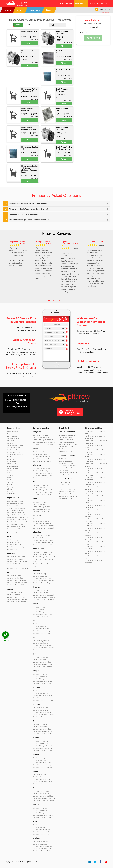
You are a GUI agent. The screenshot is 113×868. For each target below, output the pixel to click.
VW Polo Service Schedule (16, 524)
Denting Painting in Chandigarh (43, 473)
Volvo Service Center (66, 475)
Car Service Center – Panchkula (43, 801)
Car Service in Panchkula (41, 791)
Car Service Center (13, 438)
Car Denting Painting (14, 448)
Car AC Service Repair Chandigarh (44, 475)
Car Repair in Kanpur (40, 676)
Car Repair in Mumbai (40, 743)
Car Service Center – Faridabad (43, 528)
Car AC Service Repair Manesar (43, 715)
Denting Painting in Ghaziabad (43, 540)
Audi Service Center (66, 459)
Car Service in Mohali (40, 724)
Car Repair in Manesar (40, 710)
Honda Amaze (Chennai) (93, 23)
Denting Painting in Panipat (42, 813)
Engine (9, 484)
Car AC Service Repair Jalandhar (44, 648)
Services (94, 3)
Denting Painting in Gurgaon (43, 578)
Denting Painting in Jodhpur (42, 662)
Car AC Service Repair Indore (43, 614)
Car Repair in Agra (13, 542)
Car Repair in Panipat (40, 810)
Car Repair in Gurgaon (40, 576)
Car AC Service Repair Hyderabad (44, 597)
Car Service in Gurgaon (41, 574)
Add (29, 43)
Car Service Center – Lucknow (43, 700)
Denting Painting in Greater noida (44, 557)
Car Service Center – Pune (42, 834)
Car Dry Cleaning (13, 450)
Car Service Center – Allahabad (17, 585)
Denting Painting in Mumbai (42, 746)
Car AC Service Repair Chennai (43, 492)
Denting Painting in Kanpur (42, 679)
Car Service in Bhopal (40, 452)
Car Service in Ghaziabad (41, 536)
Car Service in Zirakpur (41, 842)
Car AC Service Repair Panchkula (44, 798)
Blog (61, 3)
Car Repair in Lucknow (41, 693)
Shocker (10, 478)
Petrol (18, 25)
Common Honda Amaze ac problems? (23, 214)
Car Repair (11, 443)
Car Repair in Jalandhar (41, 643)
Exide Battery (12, 461)
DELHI (24, 243)
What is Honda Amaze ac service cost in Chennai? (28, 204)
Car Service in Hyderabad (41, 590)
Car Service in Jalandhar (41, 641)
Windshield (11, 494)
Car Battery (11, 459)
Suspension (11, 475)
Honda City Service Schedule (17, 520)
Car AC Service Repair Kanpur (43, 681)
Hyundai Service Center (67, 442)
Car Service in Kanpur (40, 674)
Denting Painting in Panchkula (43, 796)
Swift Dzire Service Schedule (16, 508)
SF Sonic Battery (13, 466)
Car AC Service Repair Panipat (43, 815)
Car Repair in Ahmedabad (16, 559)
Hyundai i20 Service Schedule (17, 515)
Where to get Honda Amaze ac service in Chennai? (28, 209)
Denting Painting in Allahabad (17, 580)
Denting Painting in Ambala (16, 597)
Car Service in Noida (40, 775)
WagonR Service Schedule (16, 501)
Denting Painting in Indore (42, 612)
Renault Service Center (67, 447)
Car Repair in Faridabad (41, 521)
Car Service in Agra (13, 540)
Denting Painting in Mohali (42, 729)
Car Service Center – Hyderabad (44, 600)
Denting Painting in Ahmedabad (18, 561)
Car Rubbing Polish (13, 452)
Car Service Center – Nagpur (42, 767)
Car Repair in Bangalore (41, 437)
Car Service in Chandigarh (42, 469)
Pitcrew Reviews (56, 233)
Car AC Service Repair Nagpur (43, 765)
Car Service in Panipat (40, 808)
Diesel (28, 25)
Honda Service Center (66, 440)
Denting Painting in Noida (42, 779)
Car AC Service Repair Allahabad (18, 583)
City (104, 3)
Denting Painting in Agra (15, 544)
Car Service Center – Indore (42, 616)
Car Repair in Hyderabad (41, 593)
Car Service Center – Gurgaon (43, 583)
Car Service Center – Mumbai (43, 750)
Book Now (81, 3)
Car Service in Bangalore (41, 435)
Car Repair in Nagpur (40, 760)
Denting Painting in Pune (41, 829)
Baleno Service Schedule (15, 510)
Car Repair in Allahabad (15, 578)
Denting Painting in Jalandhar (43, 645)
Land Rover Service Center (68, 466)
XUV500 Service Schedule (16, 529)
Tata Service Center (65, 449)
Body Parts (11, 491)
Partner (69, 3)
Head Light (11, 480)
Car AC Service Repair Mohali (43, 731)
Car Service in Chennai (41, 485)
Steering (10, 487)
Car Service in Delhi (40, 502)
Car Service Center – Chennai (43, 494)
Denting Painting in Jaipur (42, 628)
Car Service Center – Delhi (42, 511)
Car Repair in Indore (40, 609)
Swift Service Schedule (15, 506)
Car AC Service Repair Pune (42, 832)
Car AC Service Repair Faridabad (44, 526)
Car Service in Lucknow (41, 691)
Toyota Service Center (66, 451)
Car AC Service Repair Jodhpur (43, 664)
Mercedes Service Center (67, 468)
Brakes (9, 471)
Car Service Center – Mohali (42, 734)
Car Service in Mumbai (41, 741)
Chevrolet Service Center (67, 435)
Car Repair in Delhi (39, 504)
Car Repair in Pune (39, 827)
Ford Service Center (66, 437)
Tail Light (10, 482)
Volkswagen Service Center (68, 473)
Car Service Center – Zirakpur (43, 851)
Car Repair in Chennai (40, 488)
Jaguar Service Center (66, 463)
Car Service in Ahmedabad (16, 557)
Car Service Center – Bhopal (42, 461)
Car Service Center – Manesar (43, 717)
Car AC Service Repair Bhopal (43, 459)
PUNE (102, 241)
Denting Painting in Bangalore (43, 440)
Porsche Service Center (67, 470)
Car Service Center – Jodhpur (43, 667)
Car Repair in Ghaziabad (41, 538)
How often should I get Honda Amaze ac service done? (30, 220)
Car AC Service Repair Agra (16, 547)
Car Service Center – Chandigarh (44, 478)
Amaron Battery (12, 464)
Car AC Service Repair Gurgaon (43, 581)
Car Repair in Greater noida (42, 555)
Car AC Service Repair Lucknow (43, 698)
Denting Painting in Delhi (41, 507)
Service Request (12, 432)
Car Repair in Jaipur (40, 626)
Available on (70, 412)
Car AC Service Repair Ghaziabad (44, 542)
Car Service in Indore (40, 607)
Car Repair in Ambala (14, 595)
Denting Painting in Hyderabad (43, 595)
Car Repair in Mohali (40, 727)
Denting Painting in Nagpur (42, 762)
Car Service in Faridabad (41, 519)
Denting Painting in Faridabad (43, 523)
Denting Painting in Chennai (42, 490)
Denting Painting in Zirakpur (42, 846)
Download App (12, 436)
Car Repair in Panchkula (41, 794)
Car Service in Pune (40, 825)
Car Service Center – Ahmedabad (18, 568)
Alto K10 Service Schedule (16, 503)
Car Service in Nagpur (40, 758)
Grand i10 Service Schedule (16, 513)
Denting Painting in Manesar (43, 712)
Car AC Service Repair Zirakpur (43, 849)
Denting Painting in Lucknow (43, 696)
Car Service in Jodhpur (40, 657)
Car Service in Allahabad (15, 576)
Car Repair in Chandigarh (41, 471)
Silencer (10, 489)
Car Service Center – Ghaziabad (44, 545)
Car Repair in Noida (40, 777)
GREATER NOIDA (72, 243)
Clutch (9, 473)
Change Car (106, 12)
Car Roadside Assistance (15, 455)
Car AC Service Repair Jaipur (42, 631)
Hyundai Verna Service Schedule (18, 517)
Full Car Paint (12, 457)
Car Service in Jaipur (40, 624)
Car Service (11, 441)
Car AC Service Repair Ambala (17, 599)
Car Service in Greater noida (42, 552)
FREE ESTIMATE (6, 640)
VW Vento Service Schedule (16, 526)
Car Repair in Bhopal (40, 454)
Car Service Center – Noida (42, 784)
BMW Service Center (66, 461)
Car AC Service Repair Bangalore (44, 442)
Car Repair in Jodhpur (40, 660)
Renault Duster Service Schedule (18, 522)
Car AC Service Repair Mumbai (43, 748)
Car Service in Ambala (14, 592)
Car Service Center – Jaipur (42, 633)
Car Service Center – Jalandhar (43, 650)
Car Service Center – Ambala (17, 602)
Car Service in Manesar (41, 708)
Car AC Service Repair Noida (42, 782)
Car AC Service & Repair (15, 445)
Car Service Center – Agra (16, 549)
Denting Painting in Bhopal (42, 456)
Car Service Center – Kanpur (42, 683)
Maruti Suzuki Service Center (69, 444)
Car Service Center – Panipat (43, 817)
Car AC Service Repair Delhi (42, 509)
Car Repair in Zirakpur (40, 844)
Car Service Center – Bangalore (43, 444)
